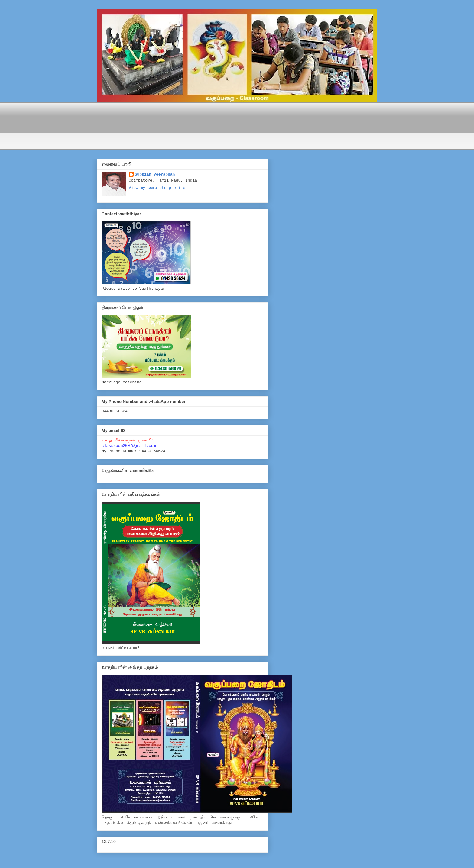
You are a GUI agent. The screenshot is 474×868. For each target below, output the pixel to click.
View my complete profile (157, 188)
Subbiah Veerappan (155, 174)
